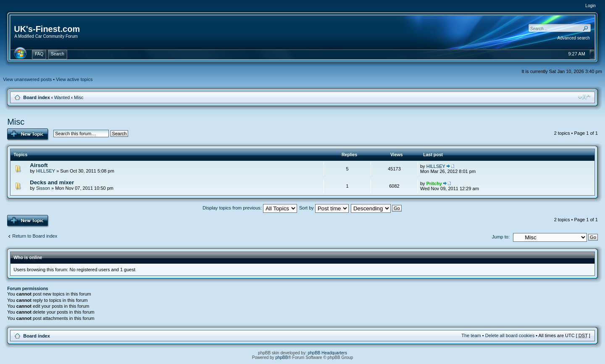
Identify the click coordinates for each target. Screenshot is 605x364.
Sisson (43, 188)
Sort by (324, 208)
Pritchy (434, 183)
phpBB (281, 357)
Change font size (584, 97)
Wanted (62, 97)
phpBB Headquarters (327, 353)
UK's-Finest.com (47, 29)
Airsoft (39, 165)
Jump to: (501, 237)
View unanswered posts (27, 79)
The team (471, 335)
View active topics (74, 79)
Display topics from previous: (250, 208)
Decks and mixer (52, 182)
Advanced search (574, 38)
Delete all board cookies (510, 335)
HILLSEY (46, 171)
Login (590, 6)
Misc (79, 97)
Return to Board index (35, 236)
